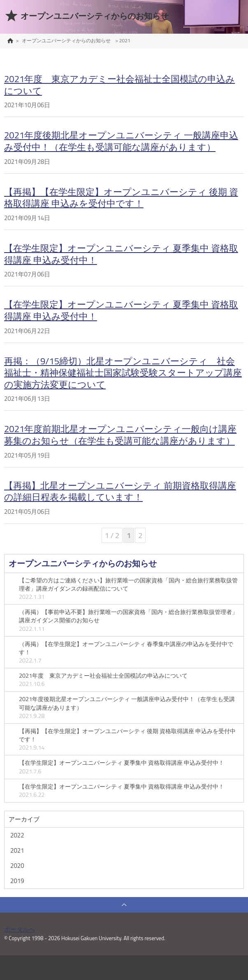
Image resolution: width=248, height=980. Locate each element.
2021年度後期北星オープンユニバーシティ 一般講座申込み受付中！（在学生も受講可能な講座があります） (121, 141)
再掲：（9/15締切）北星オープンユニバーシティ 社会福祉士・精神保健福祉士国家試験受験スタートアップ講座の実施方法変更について (123, 373)
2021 (17, 850)
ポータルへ (20, 929)
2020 (17, 866)
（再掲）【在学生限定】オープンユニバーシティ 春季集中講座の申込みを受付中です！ (129, 652)
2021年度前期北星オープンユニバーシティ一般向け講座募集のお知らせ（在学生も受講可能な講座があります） (120, 435)
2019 (17, 881)
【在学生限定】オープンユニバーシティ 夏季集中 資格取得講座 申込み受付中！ (121, 254)
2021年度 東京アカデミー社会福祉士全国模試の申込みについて (119, 85)
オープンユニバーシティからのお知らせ (83, 563)
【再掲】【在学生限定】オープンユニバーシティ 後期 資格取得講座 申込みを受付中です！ (121, 198)
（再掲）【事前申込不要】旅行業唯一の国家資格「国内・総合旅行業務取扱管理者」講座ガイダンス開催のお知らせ (129, 620)
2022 (17, 835)
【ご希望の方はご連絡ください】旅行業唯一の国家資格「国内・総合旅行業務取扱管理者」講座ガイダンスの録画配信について (129, 589)
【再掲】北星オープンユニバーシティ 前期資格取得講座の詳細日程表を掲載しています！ (120, 491)
